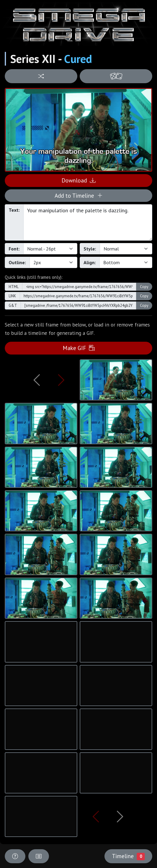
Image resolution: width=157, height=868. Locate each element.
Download (78, 180)
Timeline (128, 856)
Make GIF (79, 348)
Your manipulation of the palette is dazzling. (88, 222)
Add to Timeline (79, 195)
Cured (78, 59)
